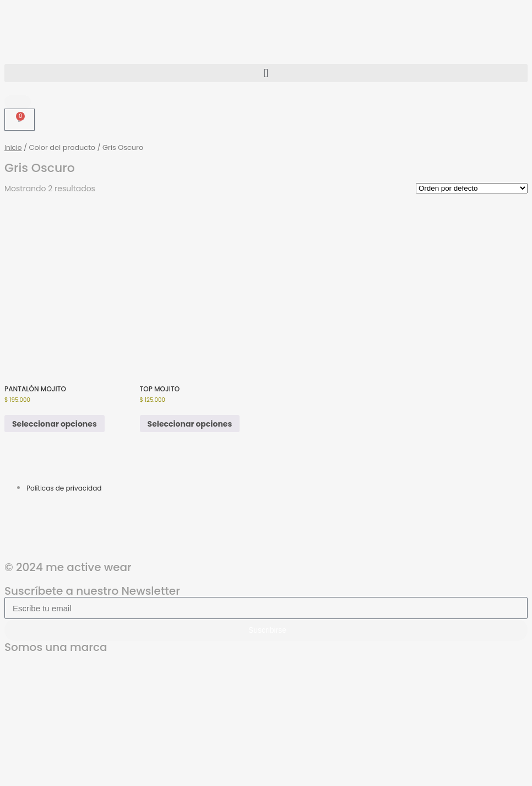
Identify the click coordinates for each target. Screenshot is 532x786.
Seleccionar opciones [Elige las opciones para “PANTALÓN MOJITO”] (55, 424)
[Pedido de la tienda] (472, 188)
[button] (266, 73)
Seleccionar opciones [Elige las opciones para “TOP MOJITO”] (190, 424)
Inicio (13, 147)
